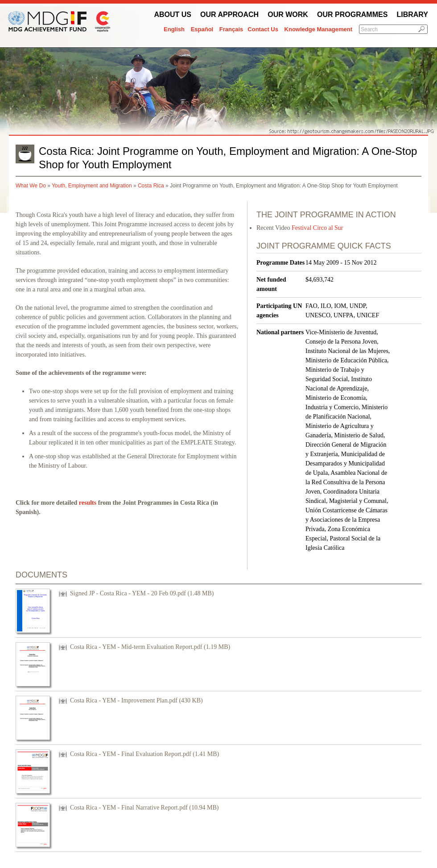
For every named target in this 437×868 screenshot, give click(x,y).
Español (202, 29)
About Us (173, 15)
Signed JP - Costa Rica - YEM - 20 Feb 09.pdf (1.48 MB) (142, 593)
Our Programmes (352, 15)
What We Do (31, 186)
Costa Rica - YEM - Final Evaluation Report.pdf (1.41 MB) (144, 754)
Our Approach (229, 15)
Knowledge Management (318, 29)
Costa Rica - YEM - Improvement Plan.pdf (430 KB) (136, 700)
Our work (288, 15)
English (174, 29)
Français (231, 29)
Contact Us (263, 29)
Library (412, 15)
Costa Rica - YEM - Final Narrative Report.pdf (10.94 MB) (144, 808)
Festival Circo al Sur (317, 228)
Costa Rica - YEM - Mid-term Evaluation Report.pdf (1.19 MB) (150, 647)
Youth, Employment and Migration (92, 186)
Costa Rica (151, 186)
